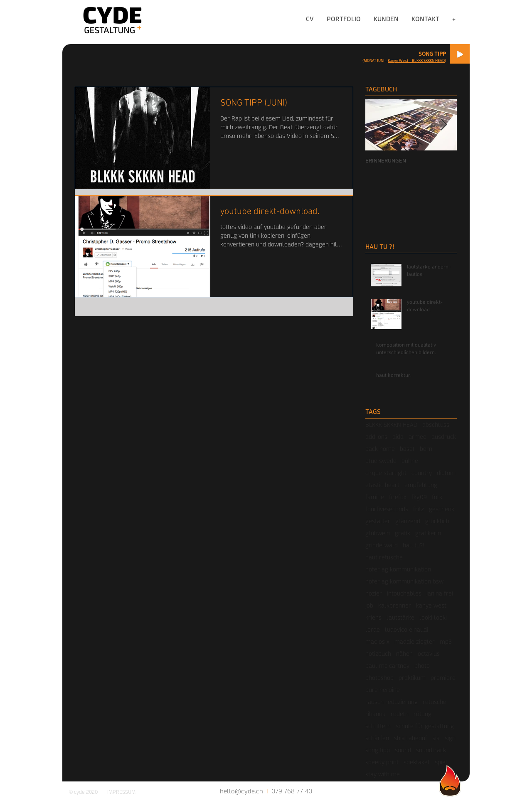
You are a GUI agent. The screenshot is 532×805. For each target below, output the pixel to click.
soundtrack (431, 750)
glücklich (437, 521)
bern (426, 449)
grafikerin (428, 533)
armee (417, 437)
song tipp (378, 750)
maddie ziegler (415, 641)
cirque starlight (386, 473)
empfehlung (421, 485)
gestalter (378, 521)
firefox (398, 497)
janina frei (440, 593)
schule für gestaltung (425, 726)
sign (450, 738)
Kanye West (398, 60)
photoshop (379, 678)
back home (380, 449)
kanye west (431, 605)
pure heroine (383, 690)
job (369, 605)
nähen (404, 654)
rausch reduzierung (392, 702)
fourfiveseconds (387, 509)
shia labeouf (411, 738)
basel (407, 449)
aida (398, 437)
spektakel (417, 762)
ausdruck (444, 437)
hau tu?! (414, 545)
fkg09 (419, 497)
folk (437, 497)
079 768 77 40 (292, 791)
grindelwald (382, 545)
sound (403, 750)
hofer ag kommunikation (398, 569)
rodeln (400, 714)
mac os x (377, 641)
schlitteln (378, 726)
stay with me (383, 774)
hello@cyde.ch (241, 791)
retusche (435, 702)
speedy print (382, 762)
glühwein (378, 533)
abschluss (436, 425)
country (422, 473)
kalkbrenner (395, 605)
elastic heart (382, 485)
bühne (410, 461)
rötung (422, 714)
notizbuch (378, 654)
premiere (443, 678)
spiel (441, 762)
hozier (374, 593)
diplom (446, 473)
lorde (373, 629)
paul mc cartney (387, 666)
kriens (373, 617)
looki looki (433, 617)
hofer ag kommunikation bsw (404, 581)
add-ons (376, 437)
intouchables (404, 593)
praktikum (412, 678)
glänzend (408, 521)
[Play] (460, 54)
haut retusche (384, 557)
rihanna (376, 714)
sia (436, 738)
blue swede (381, 461)
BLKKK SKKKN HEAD (391, 425)
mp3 (446, 641)
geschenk (442, 509)
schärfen (377, 738)
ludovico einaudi (406, 629)
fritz (419, 509)
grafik (403, 533)
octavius (429, 654)
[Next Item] (443, 125)
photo (422, 666)
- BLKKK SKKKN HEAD (427, 60)
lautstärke (400, 617)
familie (375, 497)
